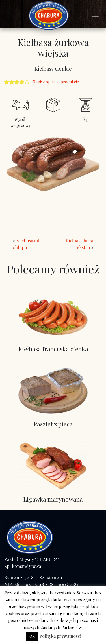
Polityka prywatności (60, 636)
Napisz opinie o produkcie (56, 82)
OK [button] (32, 636)
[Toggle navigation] (95, 14)
